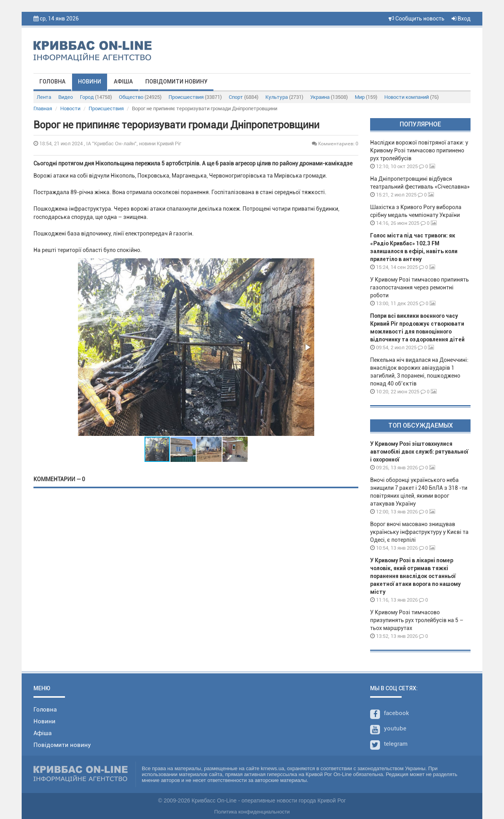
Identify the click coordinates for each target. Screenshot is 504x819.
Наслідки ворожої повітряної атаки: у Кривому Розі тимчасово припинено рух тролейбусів (419, 150)
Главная (43, 108)
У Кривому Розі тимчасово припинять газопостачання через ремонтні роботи (420, 287)
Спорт (244, 97)
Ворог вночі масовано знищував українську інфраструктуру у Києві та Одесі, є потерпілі (419, 532)
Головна (52, 82)
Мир (366, 97)
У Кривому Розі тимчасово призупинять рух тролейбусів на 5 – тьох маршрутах (417, 620)
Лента (44, 97)
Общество (140, 97)
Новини (90, 82)
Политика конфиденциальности (252, 812)
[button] (307, 347)
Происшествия (195, 97)
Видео (66, 97)
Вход (461, 19)
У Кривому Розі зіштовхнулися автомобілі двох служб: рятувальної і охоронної (419, 452)
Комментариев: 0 (335, 144)
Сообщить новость (417, 19)
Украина (329, 97)
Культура (284, 97)
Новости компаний (411, 97)
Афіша (123, 82)
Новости (70, 108)
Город (96, 97)
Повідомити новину (176, 82)
